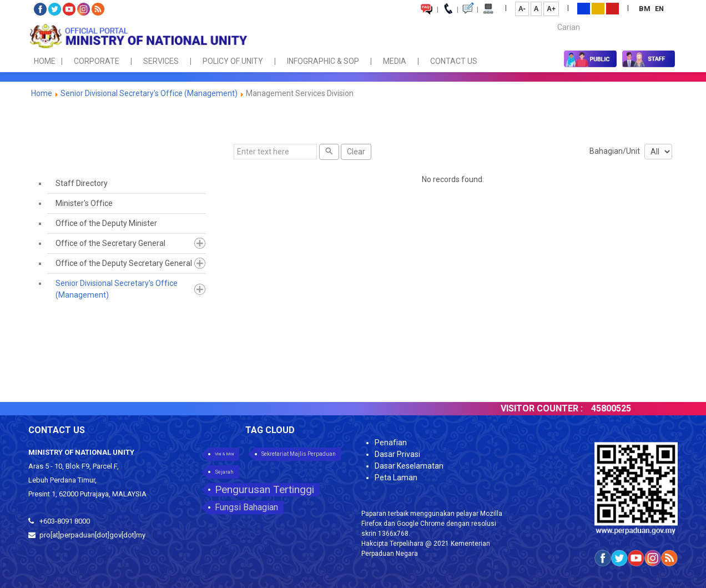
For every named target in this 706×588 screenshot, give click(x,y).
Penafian (391, 443)
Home (42, 93)
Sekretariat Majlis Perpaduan (299, 454)
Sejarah (224, 472)
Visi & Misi (224, 454)
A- (522, 9)
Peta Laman (396, 478)
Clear (356, 152)
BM (646, 9)
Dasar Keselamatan (409, 466)
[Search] (329, 152)
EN (659, 9)
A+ (551, 9)
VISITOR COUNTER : (553, 408)
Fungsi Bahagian (246, 507)
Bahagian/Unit (615, 151)
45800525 (622, 408)
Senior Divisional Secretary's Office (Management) (149, 93)
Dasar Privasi (397, 454)
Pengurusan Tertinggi (264, 489)
